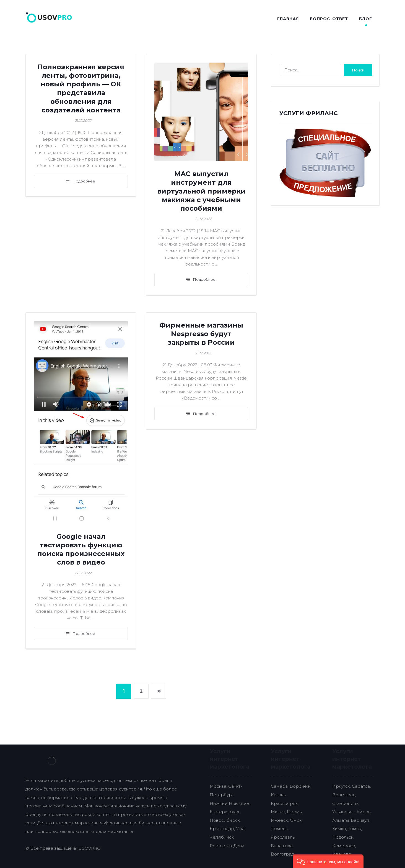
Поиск (358, 70)
